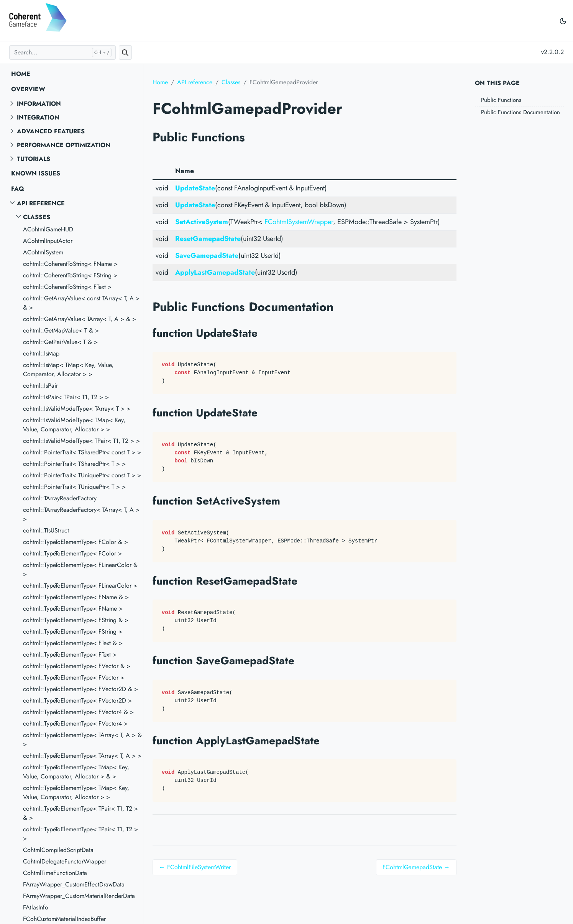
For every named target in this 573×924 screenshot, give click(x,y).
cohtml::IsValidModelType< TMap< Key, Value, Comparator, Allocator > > (74, 425)
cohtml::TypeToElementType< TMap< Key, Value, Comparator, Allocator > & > (76, 772)
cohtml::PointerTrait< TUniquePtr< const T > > (82, 475)
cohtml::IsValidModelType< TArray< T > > (77, 409)
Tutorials (34, 159)
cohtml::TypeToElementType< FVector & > (77, 666)
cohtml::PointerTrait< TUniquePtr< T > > (74, 487)
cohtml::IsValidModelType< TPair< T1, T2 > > (81, 441)
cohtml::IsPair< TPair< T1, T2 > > (66, 397)
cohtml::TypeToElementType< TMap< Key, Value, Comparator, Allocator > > (76, 792)
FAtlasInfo (36, 907)
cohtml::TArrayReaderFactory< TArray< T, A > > (81, 514)
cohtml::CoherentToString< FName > (70, 264)
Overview (28, 89)
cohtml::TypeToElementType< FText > (70, 654)
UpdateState (195, 188)
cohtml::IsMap (41, 353)
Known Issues (36, 173)
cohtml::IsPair (40, 386)
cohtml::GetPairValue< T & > (60, 342)
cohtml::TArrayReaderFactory (60, 498)
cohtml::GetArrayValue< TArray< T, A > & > (80, 319)
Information (39, 104)
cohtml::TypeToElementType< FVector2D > (77, 700)
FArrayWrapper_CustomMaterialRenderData (79, 896)
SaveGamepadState (207, 256)
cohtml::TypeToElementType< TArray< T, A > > (82, 756)
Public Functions (501, 100)
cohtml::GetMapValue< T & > (61, 330)
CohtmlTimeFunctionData (55, 873)
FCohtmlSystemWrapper (299, 222)
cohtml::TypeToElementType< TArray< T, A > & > (82, 740)
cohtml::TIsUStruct (46, 530)
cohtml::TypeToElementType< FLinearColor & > (80, 569)
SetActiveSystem (202, 222)
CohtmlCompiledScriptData (58, 850)
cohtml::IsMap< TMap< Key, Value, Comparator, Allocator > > (68, 369)
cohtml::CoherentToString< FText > (67, 287)
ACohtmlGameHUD (48, 229)
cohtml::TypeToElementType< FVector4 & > (78, 712)
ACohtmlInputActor (48, 241)
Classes (37, 217)
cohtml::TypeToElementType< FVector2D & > (80, 689)
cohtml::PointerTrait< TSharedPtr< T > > (74, 464)
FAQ (18, 189)
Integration (38, 117)
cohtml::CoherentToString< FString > (70, 275)
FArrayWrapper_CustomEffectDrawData (74, 884)
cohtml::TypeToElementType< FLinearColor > (80, 586)
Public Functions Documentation (520, 112)
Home (21, 74)
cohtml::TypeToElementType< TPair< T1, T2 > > (80, 834)
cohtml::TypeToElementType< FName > (73, 609)
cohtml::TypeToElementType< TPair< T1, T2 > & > (80, 813)
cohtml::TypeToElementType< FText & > (73, 643)
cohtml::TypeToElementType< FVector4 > (75, 723)
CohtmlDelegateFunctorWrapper (65, 861)
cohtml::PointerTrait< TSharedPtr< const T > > (82, 452)
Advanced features (51, 131)
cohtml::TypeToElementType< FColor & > (76, 542)
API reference (41, 203)
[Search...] (62, 52)
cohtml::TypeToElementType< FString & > (76, 620)
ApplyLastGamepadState (215, 272)
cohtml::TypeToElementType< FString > (73, 632)
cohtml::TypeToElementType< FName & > (76, 597)
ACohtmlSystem (43, 252)
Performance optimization (64, 145)
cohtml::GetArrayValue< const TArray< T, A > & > (81, 303)
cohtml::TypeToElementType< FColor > (72, 553)
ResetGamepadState (208, 239)
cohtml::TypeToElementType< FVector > (74, 677)
